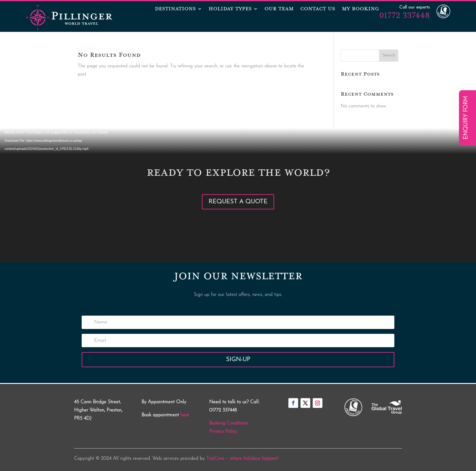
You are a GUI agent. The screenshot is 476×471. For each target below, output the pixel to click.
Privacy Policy (223, 432)
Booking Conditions (229, 423)
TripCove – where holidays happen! (242, 459)
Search (389, 55)
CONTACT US (318, 9)
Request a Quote (238, 202)
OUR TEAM (279, 9)
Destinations (175, 9)
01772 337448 (405, 15)
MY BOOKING (360, 9)
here (185, 415)
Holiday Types (230, 9)
